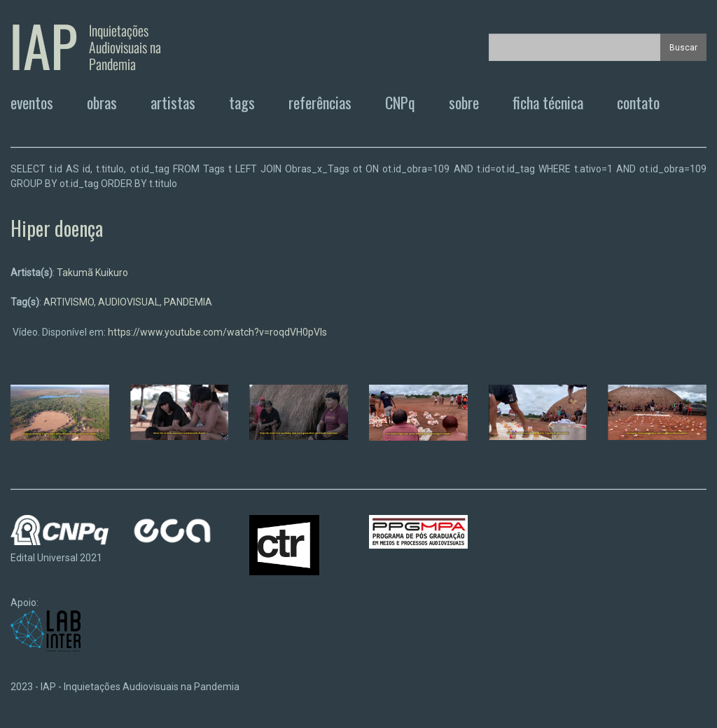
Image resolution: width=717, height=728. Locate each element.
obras (102, 102)
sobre (464, 102)
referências (320, 102)
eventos (32, 102)
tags (242, 102)
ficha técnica (548, 102)
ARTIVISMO (69, 302)
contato (638, 102)
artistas (173, 102)
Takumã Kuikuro (92, 273)
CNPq (400, 102)
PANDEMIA (188, 302)
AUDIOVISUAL (129, 302)
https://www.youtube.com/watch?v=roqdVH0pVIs (217, 332)
